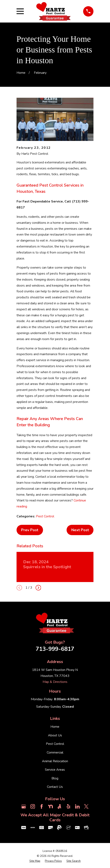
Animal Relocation (55, 761)
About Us (55, 735)
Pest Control (45, 516)
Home (55, 727)
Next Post (80, 530)
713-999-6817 (55, 649)
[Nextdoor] (50, 806)
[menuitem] (35, 861)
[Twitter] (86, 806)
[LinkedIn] (77, 806)
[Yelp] (68, 806)
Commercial (55, 753)
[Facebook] (42, 806)
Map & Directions (55, 682)
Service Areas (55, 770)
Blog (55, 778)
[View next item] (38, 588)
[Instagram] (33, 806)
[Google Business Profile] (24, 806)
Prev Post (30, 530)
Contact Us (55, 787)
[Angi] (59, 806)
